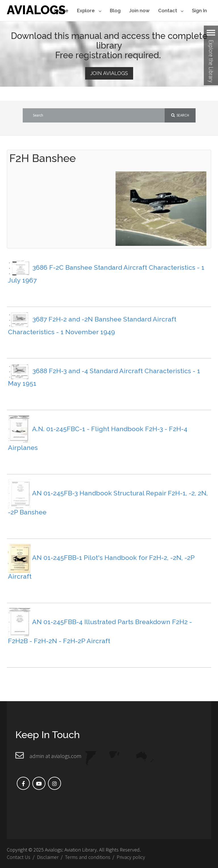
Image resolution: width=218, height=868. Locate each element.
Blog (115, 11)
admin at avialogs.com (55, 756)
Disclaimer (48, 857)
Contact (171, 11)
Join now (139, 11)
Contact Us (19, 857)
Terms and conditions (88, 857)
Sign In (199, 11)
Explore (89, 11)
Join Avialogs (109, 73)
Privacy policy (131, 857)
